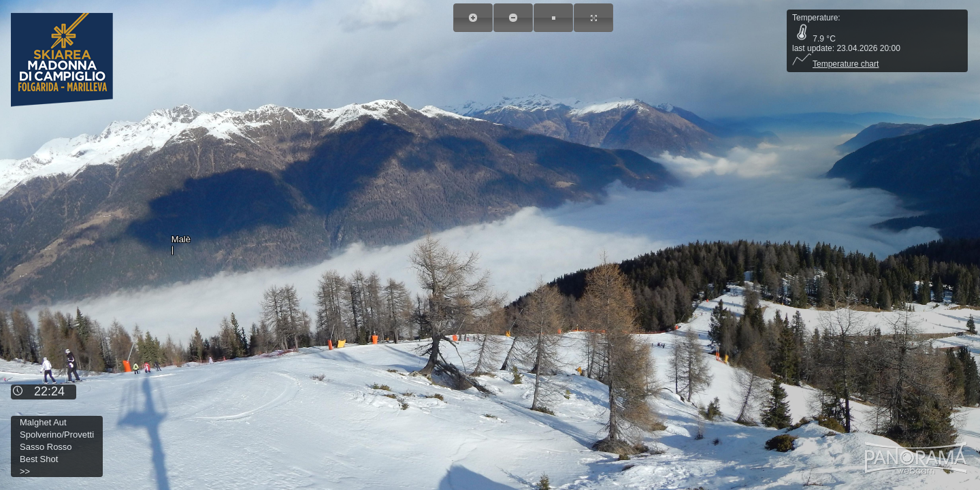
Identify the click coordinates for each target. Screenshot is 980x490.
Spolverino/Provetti (57, 435)
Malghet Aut (43, 422)
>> (25, 471)
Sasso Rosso (46, 447)
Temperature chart (835, 64)
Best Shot (39, 459)
